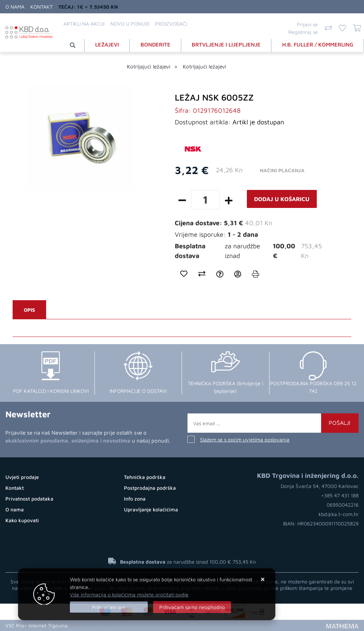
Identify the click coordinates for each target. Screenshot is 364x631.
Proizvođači (171, 24)
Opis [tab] (29, 310)
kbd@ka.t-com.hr (339, 514)
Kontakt (41, 7)
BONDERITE (156, 45)
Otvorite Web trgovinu (98, 625)
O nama (15, 7)
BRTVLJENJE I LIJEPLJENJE (226, 45)
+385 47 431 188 (340, 495)
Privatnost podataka (29, 499)
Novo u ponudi (130, 24)
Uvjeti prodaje (22, 477)
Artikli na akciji (84, 24)
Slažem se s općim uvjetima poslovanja (245, 439)
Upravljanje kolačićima (151, 509)
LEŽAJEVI (107, 45)
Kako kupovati (22, 520)
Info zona (135, 499)
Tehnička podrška (145, 477)
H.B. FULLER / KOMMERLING (318, 45)
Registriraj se (303, 32)
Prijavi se (307, 24)
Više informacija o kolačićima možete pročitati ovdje (129, 594)
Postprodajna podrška (150, 488)
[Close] (109, 607)
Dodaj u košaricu (282, 199)
